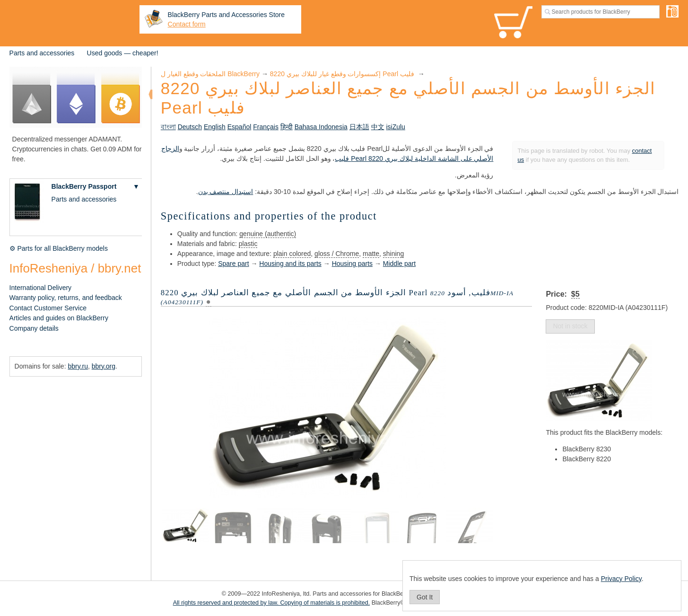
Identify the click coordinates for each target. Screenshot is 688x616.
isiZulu (395, 127)
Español (239, 127)
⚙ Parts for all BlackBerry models (59, 248)
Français (266, 127)
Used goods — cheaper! (123, 53)
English (215, 127)
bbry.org (104, 366)
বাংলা (168, 127)
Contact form (187, 24)
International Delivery (41, 288)
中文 (378, 127)
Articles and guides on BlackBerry (59, 318)
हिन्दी (287, 127)
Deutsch (190, 127)
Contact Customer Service (48, 308)
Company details (34, 328)
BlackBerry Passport (84, 186)
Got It (425, 597)
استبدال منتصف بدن (226, 192)
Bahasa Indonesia (321, 127)
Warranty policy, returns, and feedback (66, 298)
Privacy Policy (621, 579)
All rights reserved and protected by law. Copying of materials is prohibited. (272, 603)
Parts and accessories (42, 53)
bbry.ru (78, 366)
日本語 (359, 127)
